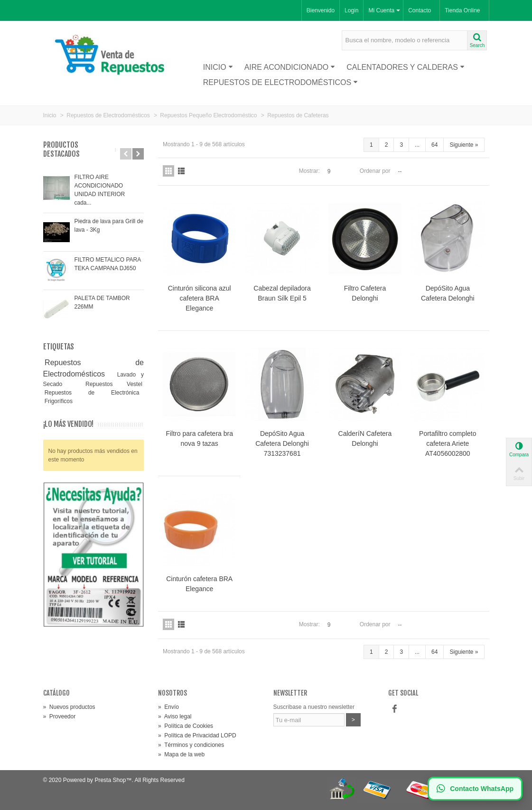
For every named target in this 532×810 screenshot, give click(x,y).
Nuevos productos (69, 707)
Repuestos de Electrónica (92, 393)
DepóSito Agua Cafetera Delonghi (448, 293)
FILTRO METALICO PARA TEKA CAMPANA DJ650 (108, 264)
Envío (168, 707)
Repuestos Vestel (114, 384)
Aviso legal (175, 716)
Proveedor (60, 716)
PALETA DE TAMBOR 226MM (102, 302)
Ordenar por (375, 171)
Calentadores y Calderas (406, 67)
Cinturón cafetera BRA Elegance (199, 584)
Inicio (218, 67)
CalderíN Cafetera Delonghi (365, 438)
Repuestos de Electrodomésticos (280, 82)
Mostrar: (309, 171)
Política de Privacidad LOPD (197, 735)
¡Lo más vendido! (68, 424)
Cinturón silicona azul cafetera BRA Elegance (200, 298)
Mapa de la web (181, 754)
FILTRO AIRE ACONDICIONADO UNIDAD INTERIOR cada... (100, 190)
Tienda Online (462, 10)
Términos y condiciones (191, 745)
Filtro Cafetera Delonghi (365, 293)
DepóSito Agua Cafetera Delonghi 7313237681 (282, 443)
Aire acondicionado (290, 67)
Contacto (420, 10)
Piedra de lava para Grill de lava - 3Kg (109, 226)
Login (351, 10)
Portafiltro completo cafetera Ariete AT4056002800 (448, 443)
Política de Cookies (186, 726)
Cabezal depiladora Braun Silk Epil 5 (282, 293)
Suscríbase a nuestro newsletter (314, 707)
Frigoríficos (59, 401)
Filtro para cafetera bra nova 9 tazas (199, 438)
